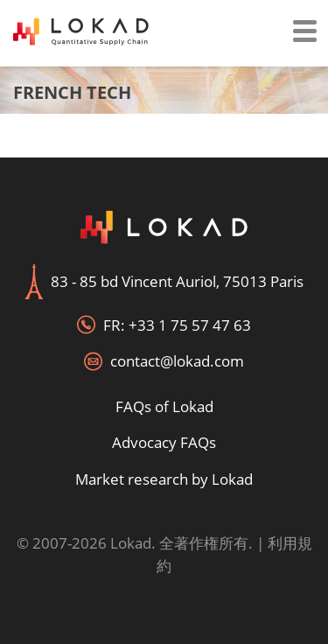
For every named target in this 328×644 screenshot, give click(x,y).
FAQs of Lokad (164, 406)
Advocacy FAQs (164, 442)
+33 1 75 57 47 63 (190, 325)
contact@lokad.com (177, 361)
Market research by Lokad (164, 479)
